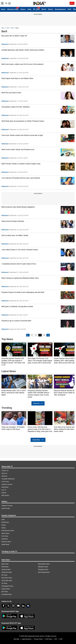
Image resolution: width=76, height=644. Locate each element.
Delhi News (5, 567)
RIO (56, 639)
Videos (23, 9)
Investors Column (7, 484)
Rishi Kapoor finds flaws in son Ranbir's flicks (17, 78)
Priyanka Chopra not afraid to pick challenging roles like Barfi (23, 292)
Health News (5, 544)
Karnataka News (7, 594)
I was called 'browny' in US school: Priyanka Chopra (20, 250)
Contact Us (5, 471)
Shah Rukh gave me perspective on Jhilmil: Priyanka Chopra (23, 121)
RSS (61, 639)
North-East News (7, 578)
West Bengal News (44, 572)
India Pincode (6, 508)
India (29, 9)
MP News (4, 575)
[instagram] (13, 606)
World (44, 9)
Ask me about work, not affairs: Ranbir (15, 235)
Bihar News (5, 564)
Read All (38, 403)
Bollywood (5, 44)
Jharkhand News (7, 572)
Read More (38, 440)
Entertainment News (8, 531)
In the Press (5, 482)
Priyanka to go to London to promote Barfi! (16, 321)
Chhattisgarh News (7, 586)
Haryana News (6, 569)
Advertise (4, 476)
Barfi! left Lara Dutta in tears (11, 93)
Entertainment (60, 9)
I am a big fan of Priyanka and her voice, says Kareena (21, 178)
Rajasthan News (43, 567)
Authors (4, 493)
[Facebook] (3, 606)
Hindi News (5, 487)
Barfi (12, 28)
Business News (6, 542)
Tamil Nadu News (7, 581)
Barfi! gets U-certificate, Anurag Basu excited (17, 306)
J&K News (5, 592)
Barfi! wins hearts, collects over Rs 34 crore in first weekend (22, 64)
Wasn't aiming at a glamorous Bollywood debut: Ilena (20, 278)
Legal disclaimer (27, 639)
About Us (4, 473)
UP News (4, 583)
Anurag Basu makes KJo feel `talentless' (16, 107)
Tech (69, 9)
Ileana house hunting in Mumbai (13, 221)
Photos (4, 525)
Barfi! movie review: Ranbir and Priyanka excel (18, 150)
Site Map (16, 639)
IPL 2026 (36, 9)
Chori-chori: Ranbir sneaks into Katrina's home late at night (22, 135)
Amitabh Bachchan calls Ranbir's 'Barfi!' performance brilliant (23, 50)
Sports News (5, 533)
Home (3, 9)
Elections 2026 (13, 9)
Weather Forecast (7, 506)
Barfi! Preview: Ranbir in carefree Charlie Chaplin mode (21, 164)
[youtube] (18, 606)
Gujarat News (6, 589)
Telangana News (43, 569)
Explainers (5, 539)
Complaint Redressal (8, 479)
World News (5, 522)
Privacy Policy (38, 639)
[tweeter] (8, 606)
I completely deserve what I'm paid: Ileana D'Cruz (19, 264)
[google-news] (28, 606)
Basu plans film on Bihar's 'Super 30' (14, 36)
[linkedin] (23, 606)
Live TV (4, 490)
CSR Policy (49, 639)
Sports (51, 9)
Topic (8, 28)
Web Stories (5, 495)
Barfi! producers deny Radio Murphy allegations (18, 207)
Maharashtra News (44, 564)
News (3, 28)
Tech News (5, 536)
